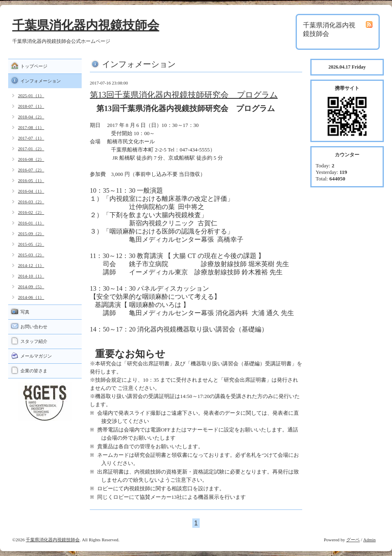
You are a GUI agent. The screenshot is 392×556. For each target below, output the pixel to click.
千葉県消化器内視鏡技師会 (86, 25)
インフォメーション (41, 81)
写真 (25, 312)
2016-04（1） (31, 191)
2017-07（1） (31, 138)
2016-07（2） (31, 170)
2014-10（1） (31, 276)
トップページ (34, 66)
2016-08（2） (31, 159)
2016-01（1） (31, 223)
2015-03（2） (31, 255)
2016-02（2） (31, 212)
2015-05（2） (31, 244)
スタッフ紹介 (34, 341)
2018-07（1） (31, 106)
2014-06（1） (31, 297)
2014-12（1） (31, 265)
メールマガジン (36, 356)
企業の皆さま (34, 371)
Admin (369, 540)
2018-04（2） (31, 117)
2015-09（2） (31, 234)
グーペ (353, 540)
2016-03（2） (31, 202)
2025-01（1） (31, 96)
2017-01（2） (31, 149)
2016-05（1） (31, 180)
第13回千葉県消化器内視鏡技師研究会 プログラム (184, 95)
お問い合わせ (34, 327)
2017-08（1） (31, 127)
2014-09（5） (31, 287)
